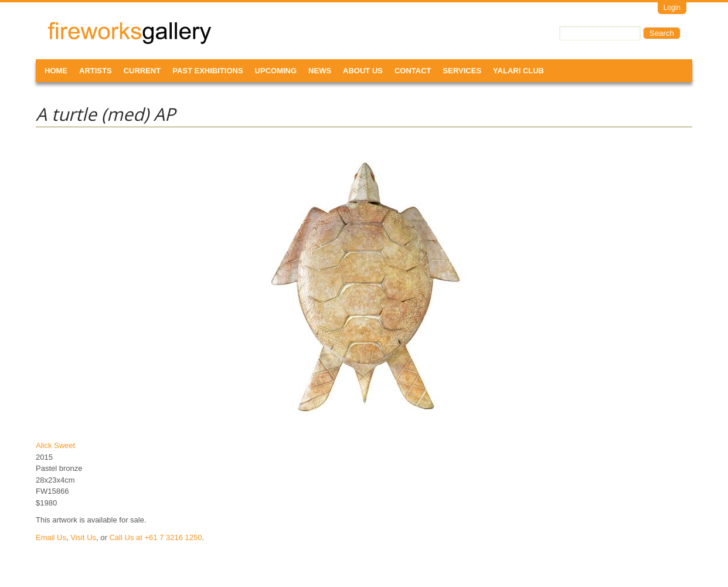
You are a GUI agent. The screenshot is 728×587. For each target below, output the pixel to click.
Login (672, 8)
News (320, 71)
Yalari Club (518, 71)
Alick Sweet (55, 445)
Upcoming (276, 71)
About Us (363, 71)
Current (142, 71)
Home (56, 71)
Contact (413, 71)
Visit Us (83, 537)
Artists (96, 71)
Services (462, 71)
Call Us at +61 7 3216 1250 (155, 537)
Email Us (51, 537)
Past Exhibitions (207, 71)
